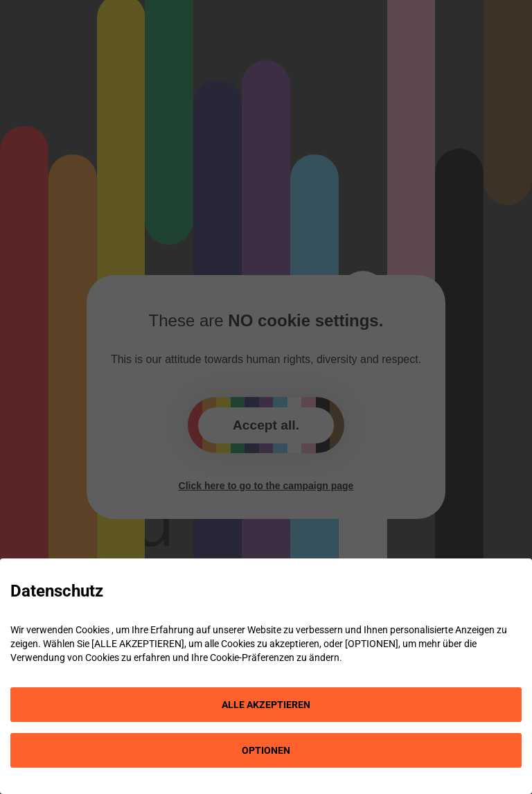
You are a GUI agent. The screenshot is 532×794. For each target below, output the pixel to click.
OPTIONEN (266, 750)
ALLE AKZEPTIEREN (266, 705)
